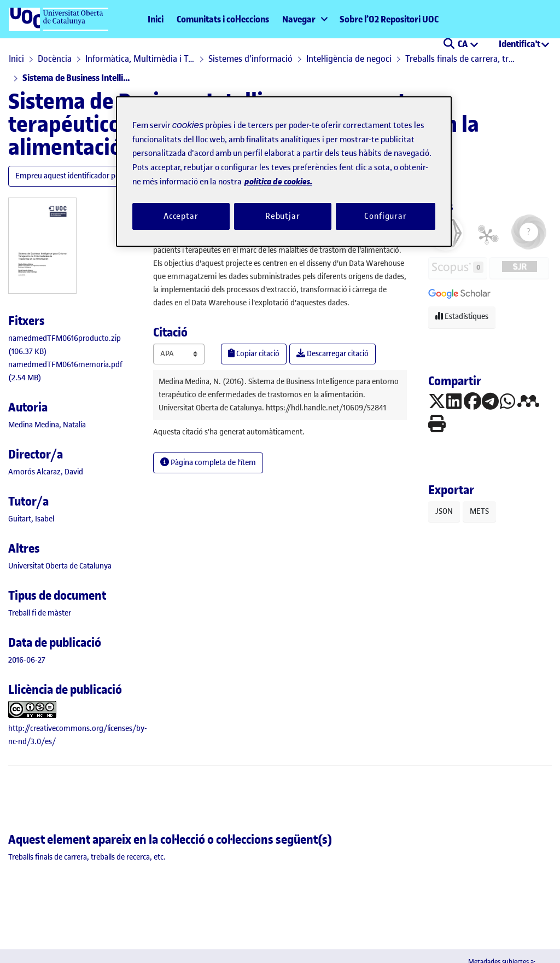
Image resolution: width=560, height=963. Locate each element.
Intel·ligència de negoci (349, 59)
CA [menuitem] (463, 44)
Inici (156, 19)
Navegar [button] (299, 19)
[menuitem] (304, 19)
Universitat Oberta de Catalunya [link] (60, 566)
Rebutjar (283, 216)
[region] (284, 172)
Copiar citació (254, 354)
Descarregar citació (332, 354)
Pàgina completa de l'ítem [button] (208, 463)
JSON (444, 511)
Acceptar (181, 216)
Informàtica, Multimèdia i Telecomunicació (140, 59)
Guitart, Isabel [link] (31, 519)
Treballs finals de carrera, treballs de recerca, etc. (460, 59)
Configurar (386, 216)
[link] (40, 613)
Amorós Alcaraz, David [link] (46, 472)
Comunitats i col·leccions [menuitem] (223, 19)
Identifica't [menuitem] (520, 44)
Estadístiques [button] (462, 317)
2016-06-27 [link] (27, 660)
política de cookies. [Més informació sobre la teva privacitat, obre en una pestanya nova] (278, 181)
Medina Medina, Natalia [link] (47, 425)
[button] (449, 45)
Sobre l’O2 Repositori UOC (389, 19)
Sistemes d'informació (250, 59)
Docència (55, 59)
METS (479, 511)
